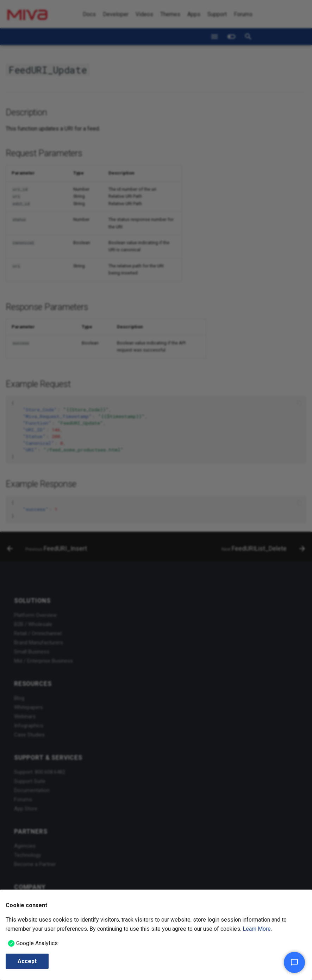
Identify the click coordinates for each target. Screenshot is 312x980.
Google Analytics (37, 943)
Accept (27, 961)
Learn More (257, 929)
